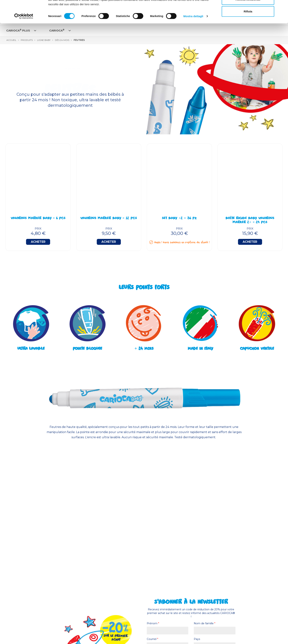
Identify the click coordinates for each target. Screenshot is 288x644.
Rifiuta (248, 34)
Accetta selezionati (248, 22)
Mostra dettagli (193, 39)
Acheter (38, 242)
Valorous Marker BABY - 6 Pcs (38, 218)
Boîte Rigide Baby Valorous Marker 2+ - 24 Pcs (250, 220)
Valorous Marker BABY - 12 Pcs (109, 218)
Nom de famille (205, 623)
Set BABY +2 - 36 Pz (179, 218)
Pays (197, 639)
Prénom (153, 623)
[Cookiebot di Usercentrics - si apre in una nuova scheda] (24, 39)
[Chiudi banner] (282, 6)
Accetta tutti (248, 10)
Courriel (152, 639)
